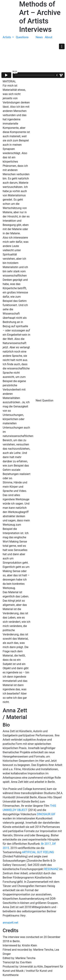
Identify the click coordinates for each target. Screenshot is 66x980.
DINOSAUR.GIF (46, 814)
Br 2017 (46, 844)
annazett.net (10, 923)
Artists (7, 37)
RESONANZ (51, 869)
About (49, 37)
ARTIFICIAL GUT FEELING (38, 852)
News (39, 37)
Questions (22, 37)
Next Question (45, 400)
